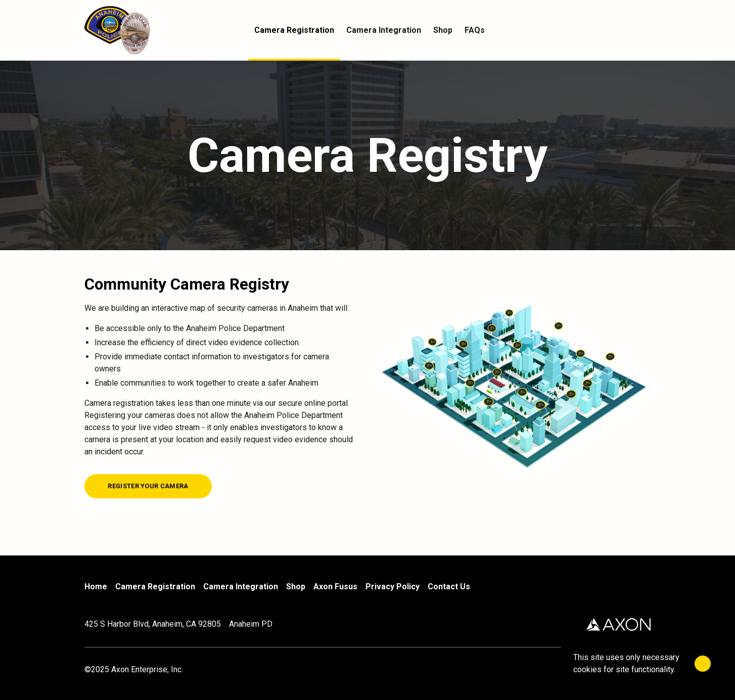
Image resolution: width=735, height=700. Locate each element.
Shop (296, 587)
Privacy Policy (393, 587)
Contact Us (449, 587)
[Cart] (645, 30)
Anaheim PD (251, 624)
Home (96, 587)
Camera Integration (241, 587)
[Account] (624, 30)
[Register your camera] (148, 486)
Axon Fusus (335, 587)
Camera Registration (155, 587)
